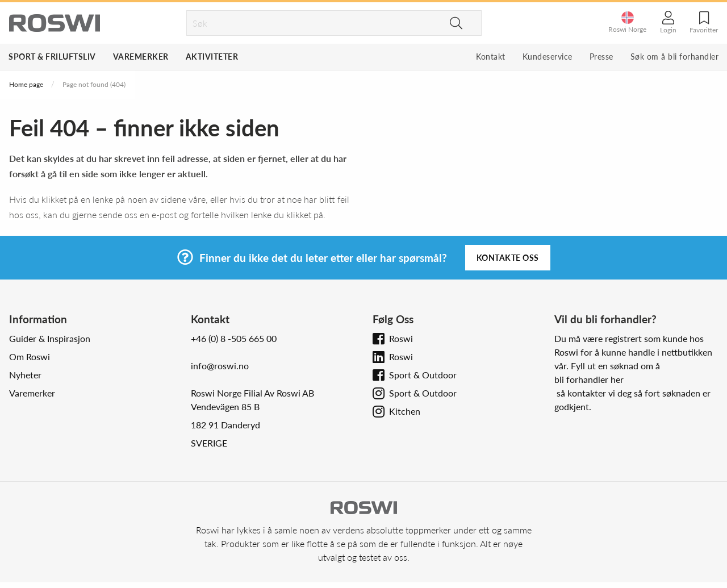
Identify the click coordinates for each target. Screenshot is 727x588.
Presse (601, 57)
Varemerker (141, 57)
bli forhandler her (589, 379)
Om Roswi (30, 356)
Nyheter (25, 375)
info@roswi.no (220, 366)
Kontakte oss (508, 258)
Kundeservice (548, 57)
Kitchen (405, 411)
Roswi (401, 338)
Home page (26, 84)
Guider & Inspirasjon (50, 338)
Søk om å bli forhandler (675, 57)
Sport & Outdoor (423, 375)
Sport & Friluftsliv (52, 57)
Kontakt (491, 57)
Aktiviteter (212, 57)
